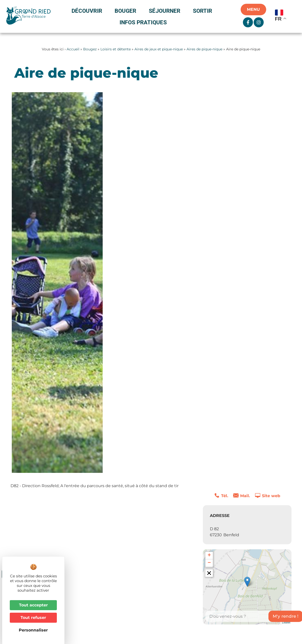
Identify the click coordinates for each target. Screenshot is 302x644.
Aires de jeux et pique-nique (159, 49)
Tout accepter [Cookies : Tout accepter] (33, 605)
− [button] (209, 563)
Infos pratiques (143, 22)
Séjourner (166, 11)
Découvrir (88, 11)
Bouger (127, 11)
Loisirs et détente (116, 49)
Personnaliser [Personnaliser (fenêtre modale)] (33, 630)
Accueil (73, 49)
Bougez (90, 49)
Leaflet (286, 622)
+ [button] (209, 556)
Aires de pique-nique (204, 49)
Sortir (204, 11)
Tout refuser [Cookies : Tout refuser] (33, 618)
